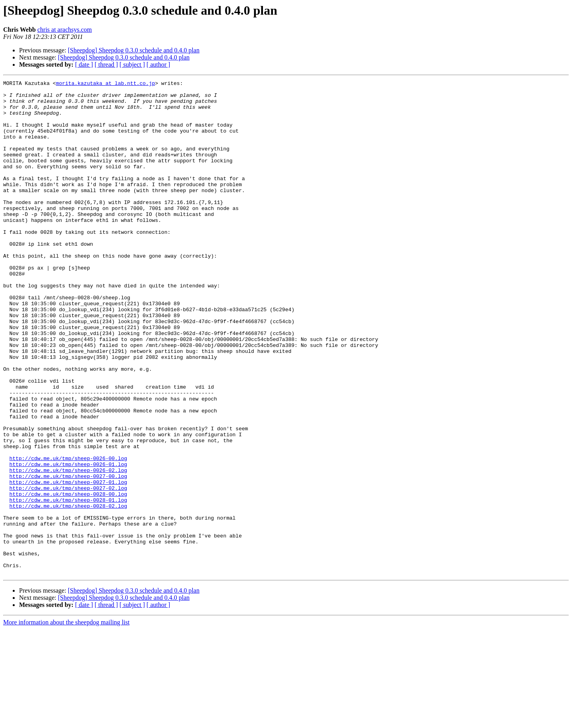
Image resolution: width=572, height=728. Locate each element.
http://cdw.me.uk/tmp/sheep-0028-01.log (68, 584)
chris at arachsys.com (65, 30)
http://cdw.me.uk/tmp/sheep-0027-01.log (68, 563)
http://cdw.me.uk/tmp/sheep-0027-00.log (68, 556)
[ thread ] (106, 65)
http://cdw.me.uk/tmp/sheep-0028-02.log (68, 591)
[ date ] (84, 65)
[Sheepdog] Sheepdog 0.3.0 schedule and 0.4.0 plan (134, 50)
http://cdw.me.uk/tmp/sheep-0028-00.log (68, 577)
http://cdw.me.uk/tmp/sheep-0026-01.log (68, 541)
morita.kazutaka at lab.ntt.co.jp (106, 84)
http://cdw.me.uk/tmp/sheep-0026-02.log (68, 549)
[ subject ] (132, 65)
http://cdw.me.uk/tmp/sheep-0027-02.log (68, 570)
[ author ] (158, 65)
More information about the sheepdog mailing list (66, 721)
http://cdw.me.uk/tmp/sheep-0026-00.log (68, 534)
